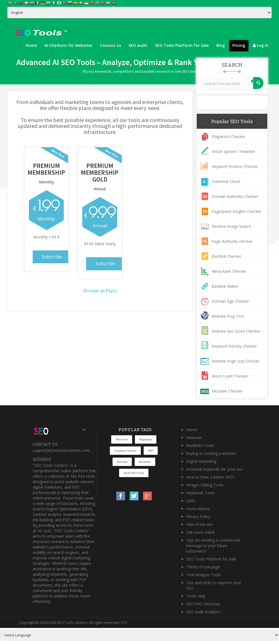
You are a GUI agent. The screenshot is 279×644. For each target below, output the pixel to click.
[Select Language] (139, 13)
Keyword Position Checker (235, 166)
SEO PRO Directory (203, 604)
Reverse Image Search (231, 226)
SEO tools (122, 439)
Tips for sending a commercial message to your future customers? (213, 546)
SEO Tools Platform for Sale (182, 45)
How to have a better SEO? (210, 477)
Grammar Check (226, 181)
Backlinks (145, 462)
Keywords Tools (201, 493)
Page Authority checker (232, 241)
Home (31, 45)
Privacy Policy (198, 516)
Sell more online (201, 532)
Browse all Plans (100, 290)
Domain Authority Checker (235, 196)
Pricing (239, 45)
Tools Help (196, 596)
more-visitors (198, 509)
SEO (151, 450)
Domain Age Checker (230, 301)
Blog (221, 45)
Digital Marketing (201, 461)
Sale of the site (200, 524)
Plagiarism (146, 439)
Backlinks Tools (200, 445)
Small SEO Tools (134, 473)
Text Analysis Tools (204, 575)
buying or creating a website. (212, 453)
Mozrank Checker (227, 391)
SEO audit (138, 45)
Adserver (194, 438)
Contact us (110, 45)
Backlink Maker (225, 286)
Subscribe (53, 256)
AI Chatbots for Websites (68, 45)
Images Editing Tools (205, 485)
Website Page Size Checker (236, 361)
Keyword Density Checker (234, 346)
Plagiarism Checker (228, 137)
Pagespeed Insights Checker (236, 211)
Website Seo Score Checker (236, 331)
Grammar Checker (125, 450)
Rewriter (122, 462)
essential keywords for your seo (215, 469)
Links (191, 501)
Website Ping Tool (228, 316)
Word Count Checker (230, 376)
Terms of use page (203, 567)
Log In (261, 45)
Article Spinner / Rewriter (233, 151)
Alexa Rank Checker (229, 271)
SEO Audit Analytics (203, 612)
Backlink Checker (227, 256)
